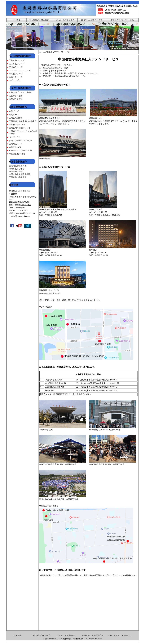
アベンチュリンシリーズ (20, 70)
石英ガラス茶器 (16, 99)
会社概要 (16, 20)
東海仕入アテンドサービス (122, 20)
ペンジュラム (15, 137)
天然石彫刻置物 (16, 118)
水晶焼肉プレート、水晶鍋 (21, 93)
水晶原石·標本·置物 (17, 154)
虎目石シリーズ (16, 67)
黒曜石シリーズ (16, 74)
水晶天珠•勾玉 (15, 147)
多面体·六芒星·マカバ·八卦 (20, 141)
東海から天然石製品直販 (92, 20)
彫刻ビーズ (14, 115)
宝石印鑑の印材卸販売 (39, 20)
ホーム (42, 52)
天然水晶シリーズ (17, 60)
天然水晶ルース (16, 144)
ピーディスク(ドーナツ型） (21, 151)
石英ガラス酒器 (16, 96)
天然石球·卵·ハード (17, 125)
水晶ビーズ (14, 111)
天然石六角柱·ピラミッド (20, 128)
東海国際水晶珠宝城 (48, 294)
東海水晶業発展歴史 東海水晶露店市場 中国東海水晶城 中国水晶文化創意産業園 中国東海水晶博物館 (20, 172)
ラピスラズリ (15, 80)
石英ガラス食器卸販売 (65, 20)
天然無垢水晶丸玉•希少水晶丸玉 (23, 121)
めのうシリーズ (16, 77)
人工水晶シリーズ (17, 64)
